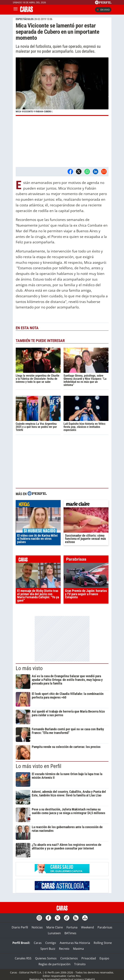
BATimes (70, 933)
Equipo (104, 958)
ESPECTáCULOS (25, 19)
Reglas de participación (55, 964)
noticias (38, 505)
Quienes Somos (46, 958)
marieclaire (86, 505)
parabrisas (86, 560)
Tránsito (80, 964)
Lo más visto (29, 668)
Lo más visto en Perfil (39, 766)
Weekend (87, 927)
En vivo (103, 10)
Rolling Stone (103, 943)
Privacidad (89, 958)
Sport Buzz (48, 949)
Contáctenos (69, 958)
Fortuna (72, 927)
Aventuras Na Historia (75, 943)
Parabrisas (105, 927)
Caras (38, 943)
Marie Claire (55, 927)
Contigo (51, 943)
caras (38, 560)
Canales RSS (23, 958)
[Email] (104, 172)
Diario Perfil (20, 927)
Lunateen (54, 933)
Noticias (37, 927)
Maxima (78, 949)
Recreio (64, 949)
